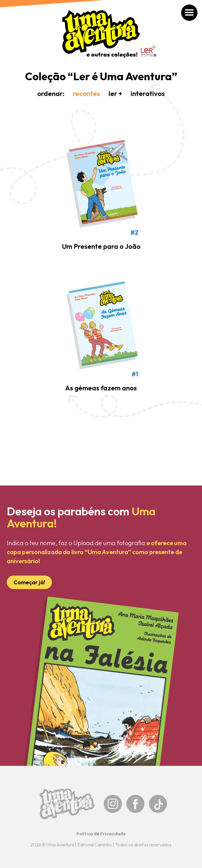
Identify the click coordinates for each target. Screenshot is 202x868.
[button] (187, 15)
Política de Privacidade (101, 834)
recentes (86, 93)
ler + (115, 93)
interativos (148, 93)
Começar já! (29, 582)
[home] (101, 34)
